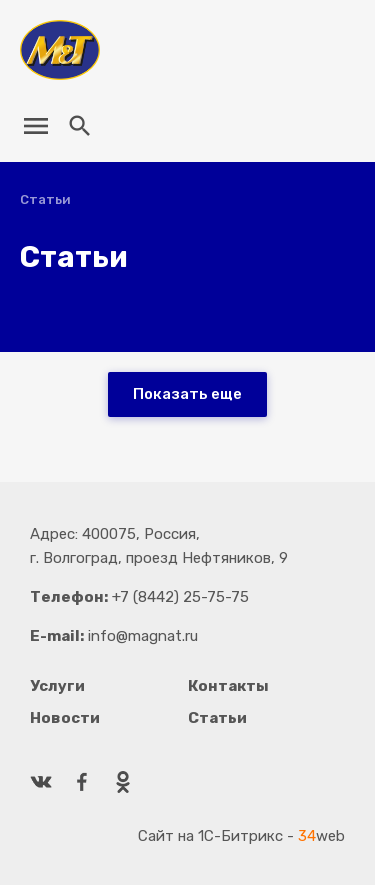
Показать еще (187, 394)
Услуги (57, 686)
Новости (65, 718)
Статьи (217, 718)
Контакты (228, 686)
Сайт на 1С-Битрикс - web (241, 836)
